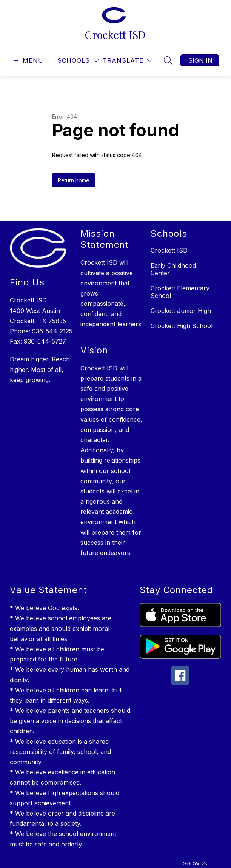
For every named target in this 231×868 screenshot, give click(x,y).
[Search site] (168, 60)
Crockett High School (182, 326)
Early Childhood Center (173, 269)
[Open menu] (28, 61)
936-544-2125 (52, 331)
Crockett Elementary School (180, 292)
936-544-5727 (45, 341)
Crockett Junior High (181, 311)
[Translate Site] (127, 61)
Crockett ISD (169, 250)
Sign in (200, 60)
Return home (74, 180)
